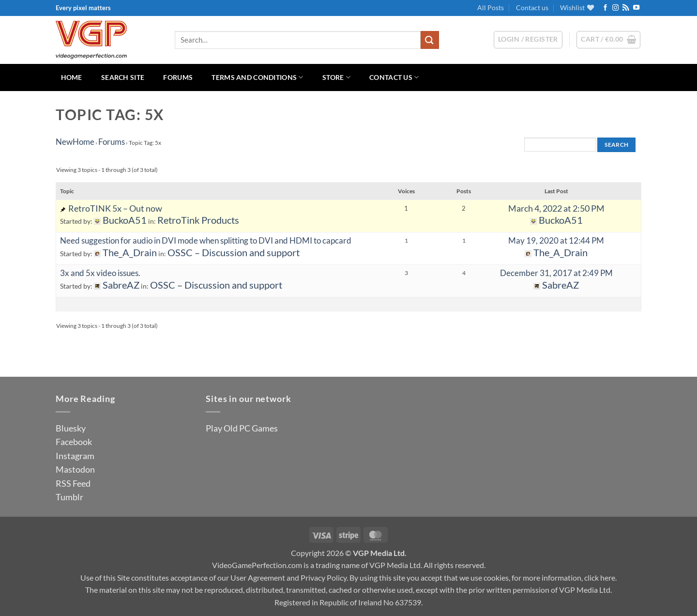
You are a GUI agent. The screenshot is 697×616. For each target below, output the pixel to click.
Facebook (74, 442)
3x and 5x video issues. (100, 273)
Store (336, 77)
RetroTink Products (198, 220)
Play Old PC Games (242, 428)
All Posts (491, 8)
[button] (608, 40)
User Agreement (258, 577)
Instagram (75, 456)
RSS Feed (73, 483)
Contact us (532, 8)
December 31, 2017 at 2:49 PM (556, 273)
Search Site (123, 77)
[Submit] (430, 40)
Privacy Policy (324, 577)
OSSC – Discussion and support (234, 253)
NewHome (75, 142)
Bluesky (71, 428)
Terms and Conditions (257, 77)
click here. (600, 577)
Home (72, 77)
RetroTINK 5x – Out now (115, 208)
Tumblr (69, 497)
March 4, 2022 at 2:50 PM (556, 208)
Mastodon (75, 469)
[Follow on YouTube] (636, 8)
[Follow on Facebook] (605, 8)
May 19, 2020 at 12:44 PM (556, 240)
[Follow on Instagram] (615, 8)
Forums (178, 77)
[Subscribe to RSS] (626, 8)
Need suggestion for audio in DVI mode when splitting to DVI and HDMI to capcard (206, 240)
